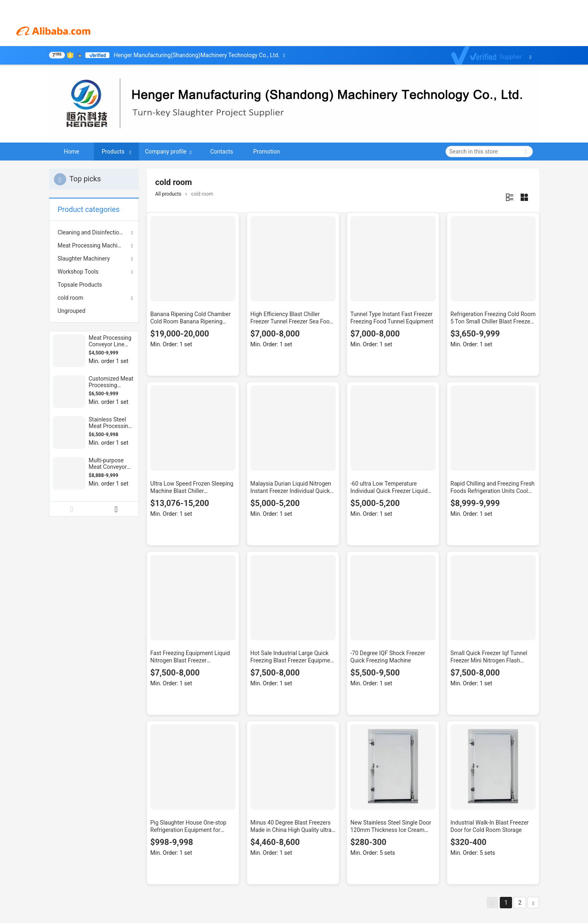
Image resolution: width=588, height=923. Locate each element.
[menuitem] (94, 285)
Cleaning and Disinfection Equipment (94, 232)
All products (168, 194)
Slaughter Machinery (84, 259)
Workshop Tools (78, 272)
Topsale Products (80, 285)
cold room (70, 298)
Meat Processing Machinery (93, 245)
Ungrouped (71, 311)
